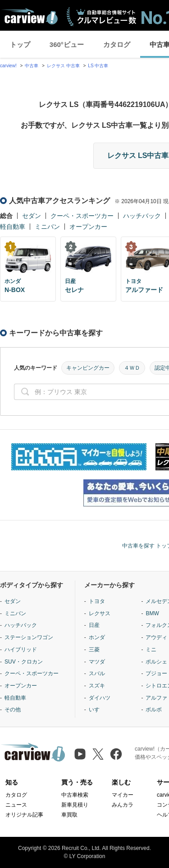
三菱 (94, 650)
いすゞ (97, 710)
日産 (94, 625)
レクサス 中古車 (63, 66)
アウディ (156, 637)
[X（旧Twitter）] (98, 754)
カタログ (117, 44)
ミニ (151, 650)
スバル (97, 673)
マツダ (97, 662)
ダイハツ (100, 698)
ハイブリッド (21, 650)
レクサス (100, 613)
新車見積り (75, 805)
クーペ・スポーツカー (82, 216)
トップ (20, 44)
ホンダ (97, 637)
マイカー (123, 795)
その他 (13, 710)
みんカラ (123, 805)
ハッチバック (142, 216)
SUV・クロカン (24, 662)
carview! (8, 66)
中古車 (32, 66)
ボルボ (154, 710)
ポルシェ (156, 662)
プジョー (156, 673)
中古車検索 (75, 795)
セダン (32, 216)
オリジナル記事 (24, 815)
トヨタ (97, 601)
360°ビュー (67, 44)
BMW (152, 613)
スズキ (97, 686)
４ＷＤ (132, 368)
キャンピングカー (88, 368)
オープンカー (88, 227)
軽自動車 (13, 227)
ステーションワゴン (29, 637)
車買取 (69, 815)
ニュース (16, 805)
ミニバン (47, 227)
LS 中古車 (98, 66)
